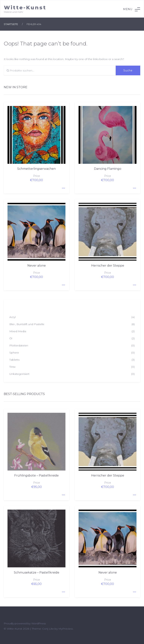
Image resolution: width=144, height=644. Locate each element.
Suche (128, 70)
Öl (11, 338)
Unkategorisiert (19, 374)
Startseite (11, 24)
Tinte (12, 367)
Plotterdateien (19, 345)
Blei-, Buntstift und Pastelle (27, 324)
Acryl (12, 317)
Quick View (63, 187)
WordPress (39, 623)
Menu (132, 9)
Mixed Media (18, 331)
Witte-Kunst (25, 8)
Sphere (14, 353)
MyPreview (66, 629)
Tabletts (14, 360)
